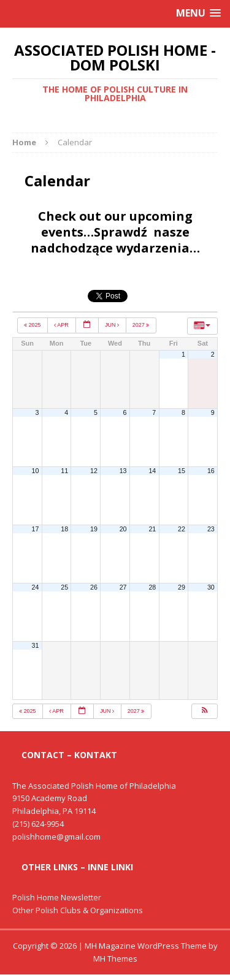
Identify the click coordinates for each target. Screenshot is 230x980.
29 (182, 587)
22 (182, 529)
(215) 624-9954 (38, 824)
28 (152, 587)
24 (36, 587)
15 (182, 471)
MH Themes (115, 959)
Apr (62, 325)
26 (94, 587)
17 (36, 529)
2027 (142, 325)
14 (152, 471)
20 (123, 529)
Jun (113, 325)
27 (123, 587)
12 (94, 471)
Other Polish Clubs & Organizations (78, 910)
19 (94, 529)
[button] (204, 712)
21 (152, 529)
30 (211, 587)
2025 (33, 325)
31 (36, 645)
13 (123, 471)
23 (211, 529)
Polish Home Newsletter (57, 897)
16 (211, 471)
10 (36, 471)
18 (64, 529)
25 (64, 587)
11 (64, 471)
